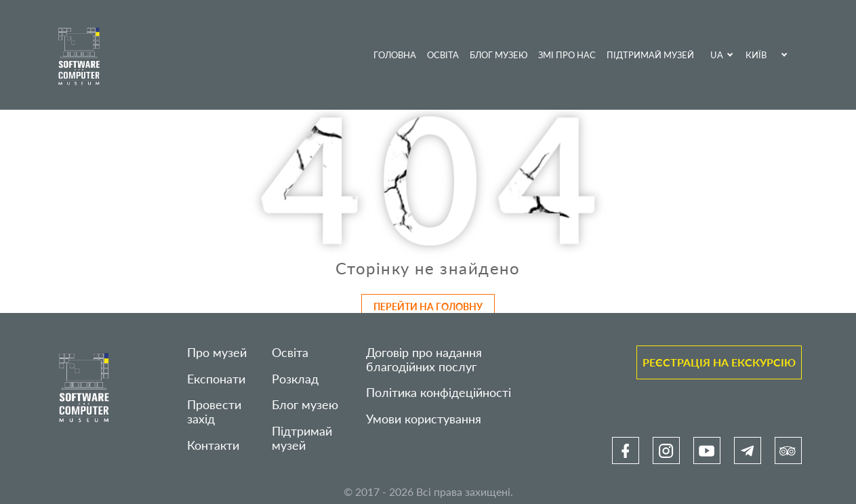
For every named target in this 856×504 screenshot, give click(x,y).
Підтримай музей (650, 55)
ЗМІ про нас (567, 55)
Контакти (213, 445)
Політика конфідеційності (439, 393)
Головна (395, 55)
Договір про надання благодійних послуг (424, 360)
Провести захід (214, 412)
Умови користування (424, 419)
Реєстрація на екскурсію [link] (719, 362)
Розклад (295, 379)
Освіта (443, 55)
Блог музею (499, 55)
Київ (756, 55)
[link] (626, 450)
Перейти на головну (428, 307)
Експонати (216, 379)
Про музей (217, 353)
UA (717, 55)
